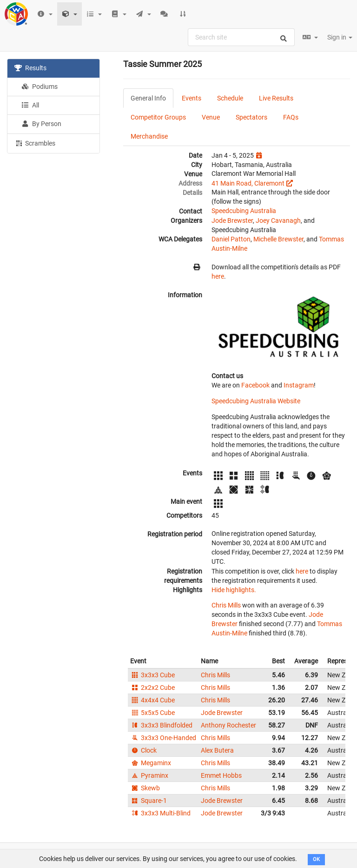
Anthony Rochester (228, 725)
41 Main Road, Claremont (248, 183)
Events (192, 98)
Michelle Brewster (278, 239)
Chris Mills (226, 605)
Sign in (340, 37)
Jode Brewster (232, 220)
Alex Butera (217, 750)
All (30, 105)
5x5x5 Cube (152, 713)
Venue (211, 117)
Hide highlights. (234, 590)
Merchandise (149, 136)
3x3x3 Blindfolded (161, 725)
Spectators (251, 117)
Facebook (255, 385)
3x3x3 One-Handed (163, 738)
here (218, 276)
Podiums (40, 87)
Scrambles (35, 143)
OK (316, 859)
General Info (148, 98)
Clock (143, 750)
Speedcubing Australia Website (256, 401)
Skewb (145, 788)
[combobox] (241, 37)
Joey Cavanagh (278, 220)
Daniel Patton (231, 239)
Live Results (276, 98)
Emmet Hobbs (221, 775)
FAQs (291, 117)
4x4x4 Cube (152, 700)
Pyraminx (149, 775)
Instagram (299, 385)
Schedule (230, 98)
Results (30, 68)
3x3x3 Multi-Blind (160, 813)
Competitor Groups (158, 117)
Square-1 (149, 801)
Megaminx (151, 763)
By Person (41, 124)
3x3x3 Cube (152, 675)
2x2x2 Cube (152, 688)
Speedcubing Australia (244, 211)
